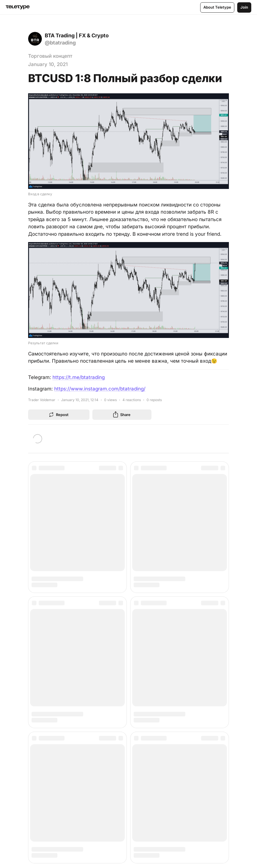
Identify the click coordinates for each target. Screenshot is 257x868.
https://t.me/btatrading (79, 377)
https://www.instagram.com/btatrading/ (100, 389)
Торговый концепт (50, 56)
